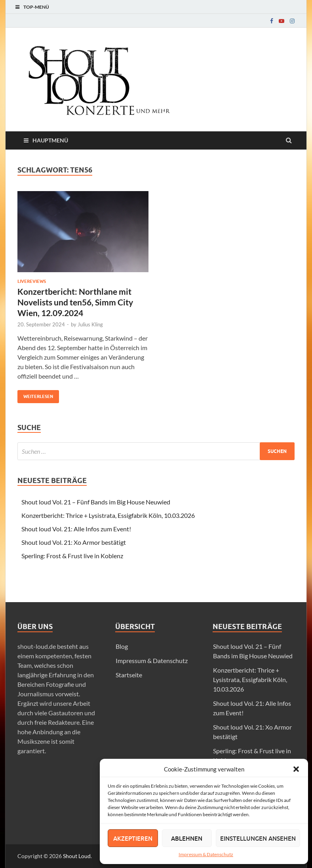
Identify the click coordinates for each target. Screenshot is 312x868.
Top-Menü (36, 7)
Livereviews (32, 281)
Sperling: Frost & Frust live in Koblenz (72, 556)
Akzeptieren (133, 838)
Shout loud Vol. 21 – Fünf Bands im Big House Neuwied (96, 502)
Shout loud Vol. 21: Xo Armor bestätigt (74, 542)
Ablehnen (187, 838)
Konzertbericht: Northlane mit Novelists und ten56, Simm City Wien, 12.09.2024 (75, 302)
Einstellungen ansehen (258, 838)
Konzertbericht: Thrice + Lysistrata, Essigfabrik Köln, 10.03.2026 (108, 515)
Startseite (129, 675)
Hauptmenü (50, 140)
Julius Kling (90, 324)
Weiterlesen (35, 395)
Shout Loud (77, 856)
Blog (122, 646)
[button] (296, 769)
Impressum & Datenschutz (206, 854)
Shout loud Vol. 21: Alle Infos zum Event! (76, 529)
